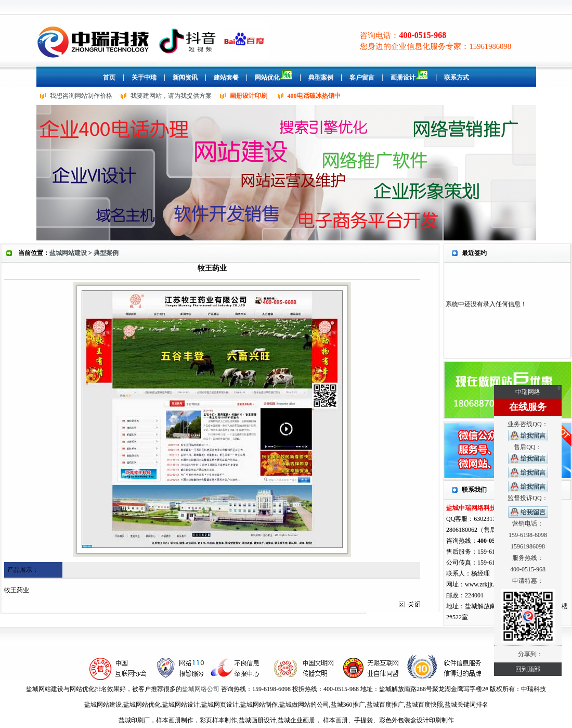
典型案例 (106, 253)
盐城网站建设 (68, 253)
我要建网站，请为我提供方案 (171, 96)
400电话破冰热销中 (314, 96)
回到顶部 (528, 669)
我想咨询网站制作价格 (81, 96)
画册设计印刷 (249, 96)
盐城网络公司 (201, 689)
